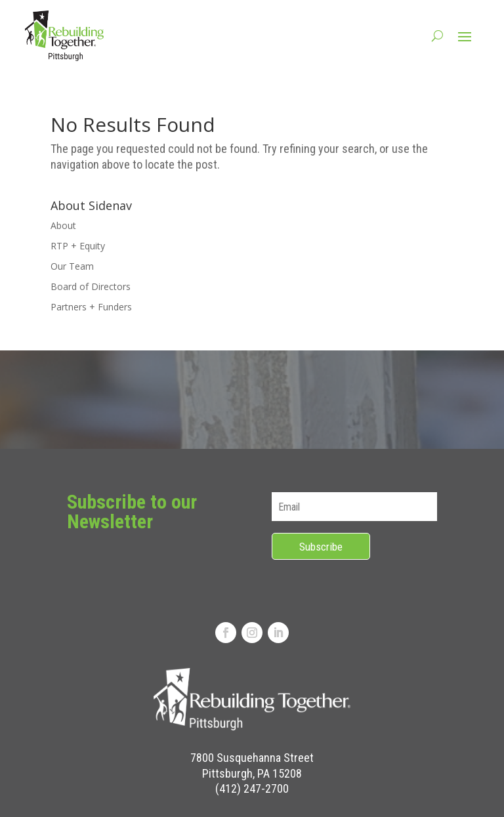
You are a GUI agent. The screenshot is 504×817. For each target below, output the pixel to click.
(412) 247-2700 (252, 788)
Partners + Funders (91, 307)
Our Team (72, 266)
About (63, 225)
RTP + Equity (78, 246)
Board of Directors (91, 286)
